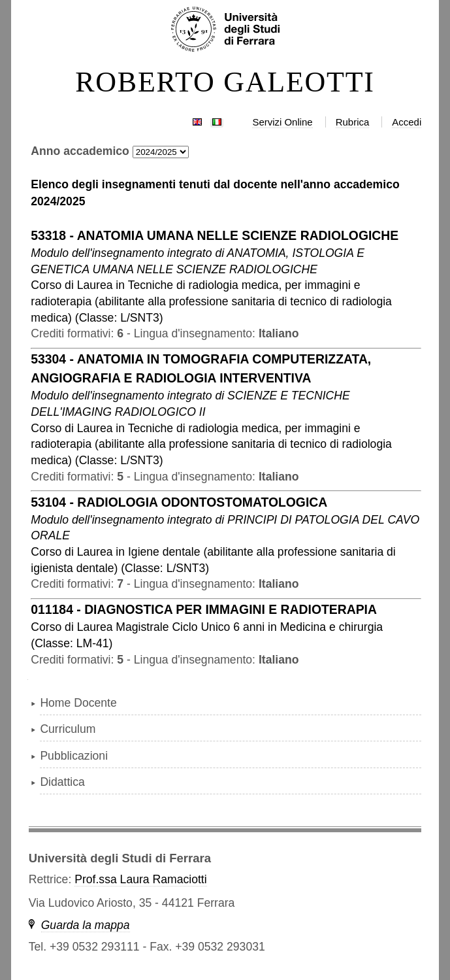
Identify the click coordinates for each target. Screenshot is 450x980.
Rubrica (353, 122)
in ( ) (211, 301)
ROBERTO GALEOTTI (225, 82)
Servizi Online (282, 122)
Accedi (407, 122)
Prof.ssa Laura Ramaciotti (140, 879)
